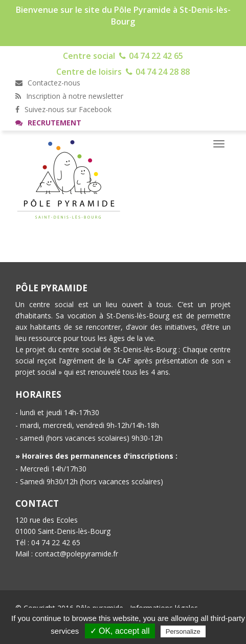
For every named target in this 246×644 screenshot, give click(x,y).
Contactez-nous (48, 83)
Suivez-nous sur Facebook (63, 109)
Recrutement (48, 123)
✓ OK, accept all (120, 631)
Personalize (183, 631)
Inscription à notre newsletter (69, 96)
